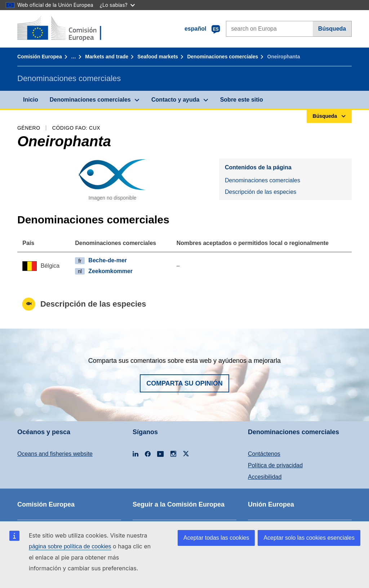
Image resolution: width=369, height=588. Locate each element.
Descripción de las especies (261, 192)
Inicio (31, 100)
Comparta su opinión (184, 383)
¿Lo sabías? (117, 5)
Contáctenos (264, 454)
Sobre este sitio (242, 100)
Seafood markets (158, 57)
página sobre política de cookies (70, 546)
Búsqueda (332, 29)
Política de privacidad (275, 465)
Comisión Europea (40, 57)
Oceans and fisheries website (55, 454)
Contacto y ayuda (175, 100)
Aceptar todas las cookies (216, 538)
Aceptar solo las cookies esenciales (309, 538)
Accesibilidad (265, 477)
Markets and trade (107, 57)
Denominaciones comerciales (223, 57)
